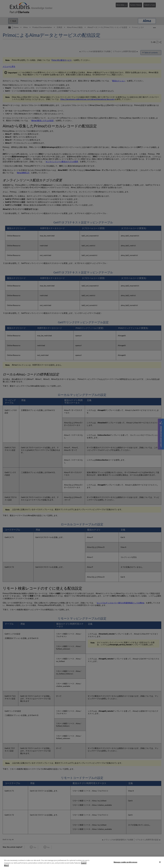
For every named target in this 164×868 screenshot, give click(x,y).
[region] (82, 862)
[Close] (160, 862)
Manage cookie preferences (125, 862)
